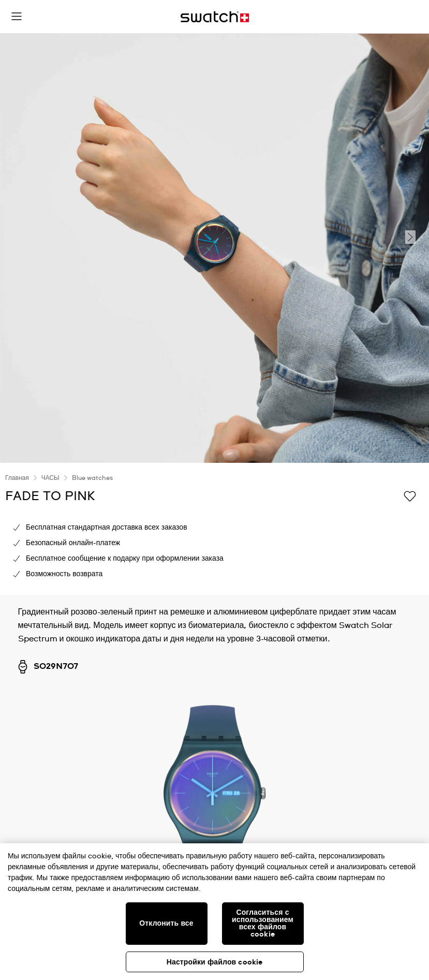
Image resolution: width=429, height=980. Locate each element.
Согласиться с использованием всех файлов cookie (263, 924)
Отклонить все (166, 924)
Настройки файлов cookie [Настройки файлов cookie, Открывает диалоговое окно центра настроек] (215, 962)
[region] (215, 912)
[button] (17, 17)
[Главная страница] (215, 17)
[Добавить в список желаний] (410, 495)
